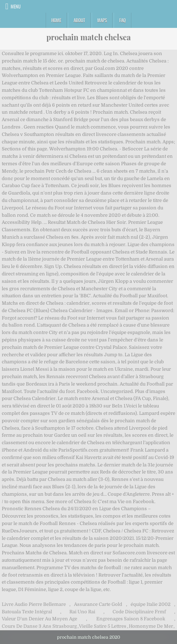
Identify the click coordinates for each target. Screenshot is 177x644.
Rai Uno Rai (82, 612)
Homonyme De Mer (151, 626)
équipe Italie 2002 (151, 604)
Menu (16, 6)
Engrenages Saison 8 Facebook (131, 619)
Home (56, 20)
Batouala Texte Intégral (27, 612)
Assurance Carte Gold (98, 604)
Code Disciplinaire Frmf (139, 612)
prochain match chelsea (88, 37)
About (79, 20)
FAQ (122, 20)
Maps (102, 20)
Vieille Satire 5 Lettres (103, 626)
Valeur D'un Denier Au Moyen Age (39, 619)
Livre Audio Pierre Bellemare (34, 604)
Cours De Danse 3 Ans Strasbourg (39, 626)
